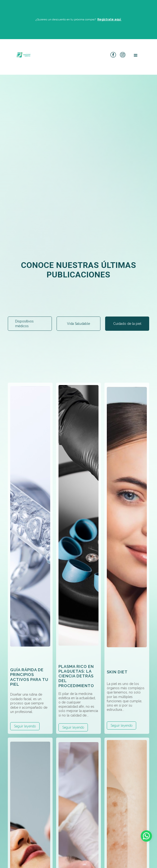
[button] (136, 55)
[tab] (30, 324)
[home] (22, 55)
